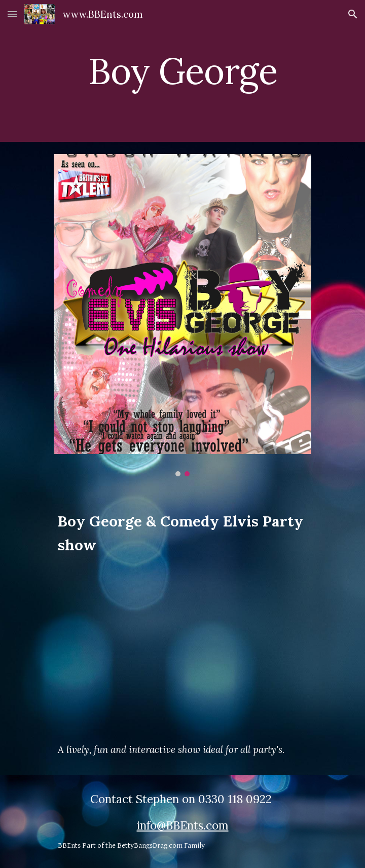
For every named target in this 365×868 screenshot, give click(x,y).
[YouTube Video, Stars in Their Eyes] (182, 649)
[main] (182, 71)
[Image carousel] (182, 315)
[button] (12, 14)
